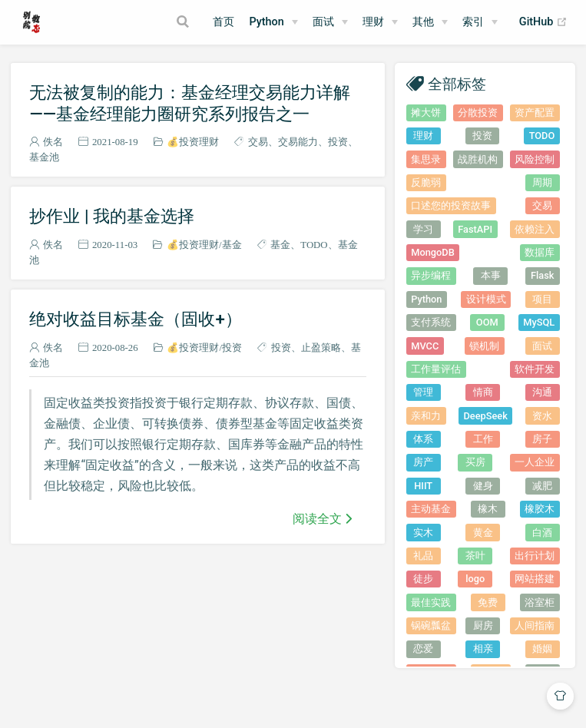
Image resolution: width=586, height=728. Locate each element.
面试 (542, 346)
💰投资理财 (193, 142)
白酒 (542, 533)
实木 (423, 533)
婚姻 (542, 649)
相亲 (483, 649)
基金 (232, 245)
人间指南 (535, 625)
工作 (483, 439)
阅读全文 (317, 518)
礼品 (423, 556)
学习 (423, 229)
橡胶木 (540, 509)
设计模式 (486, 299)
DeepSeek (486, 416)
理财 (373, 22)
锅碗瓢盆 (431, 625)
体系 (423, 439)
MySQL (539, 322)
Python (266, 22)
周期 (542, 182)
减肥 (542, 486)
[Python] (273, 22)
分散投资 (478, 113)
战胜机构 (478, 159)
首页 (223, 22)
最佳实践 (431, 602)
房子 (542, 439)
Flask (542, 275)
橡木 (488, 509)
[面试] (330, 22)
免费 (488, 602)
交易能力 (298, 142)
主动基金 (431, 509)
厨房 (483, 625)
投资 (338, 142)
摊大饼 (426, 113)
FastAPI (475, 229)
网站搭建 (535, 579)
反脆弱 (426, 182)
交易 (258, 142)
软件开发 (535, 369)
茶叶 (475, 556)
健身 (483, 486)
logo (475, 579)
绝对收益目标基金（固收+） (135, 319)
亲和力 (426, 416)
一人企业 (535, 462)
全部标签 (457, 83)
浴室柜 (540, 602)
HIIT (423, 486)
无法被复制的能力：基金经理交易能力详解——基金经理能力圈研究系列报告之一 (190, 103)
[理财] (380, 22)
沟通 (542, 392)
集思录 (426, 159)
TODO (314, 245)
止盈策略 (321, 347)
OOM (487, 322)
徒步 (423, 579)
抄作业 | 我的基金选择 (112, 216)
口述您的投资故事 (451, 205)
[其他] (430, 22)
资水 (542, 416)
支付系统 (431, 322)
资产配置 (535, 113)
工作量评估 (436, 369)
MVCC (425, 346)
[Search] (184, 22)
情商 (483, 392)
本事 (491, 275)
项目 (542, 299)
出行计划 (535, 556)
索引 (473, 22)
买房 (475, 462)
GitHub (543, 22)
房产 (423, 462)
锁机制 (484, 346)
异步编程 (431, 275)
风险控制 (535, 159)
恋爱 (423, 649)
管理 (423, 392)
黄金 (483, 533)
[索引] (480, 22)
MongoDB (433, 252)
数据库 (540, 252)
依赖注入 (535, 229)
